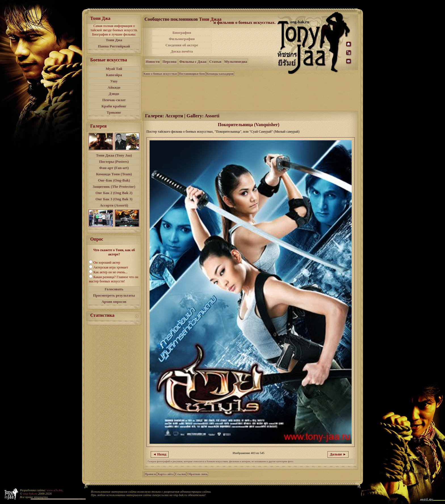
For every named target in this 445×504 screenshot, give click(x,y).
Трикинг (114, 112)
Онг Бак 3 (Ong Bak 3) (114, 199)
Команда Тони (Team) (114, 174)
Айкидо (114, 87)
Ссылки (181, 474)
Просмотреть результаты (114, 295)
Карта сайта (166, 474)
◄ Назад (160, 454)
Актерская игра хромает (111, 267)
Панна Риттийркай (114, 46)
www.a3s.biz (55, 490)
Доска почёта (182, 51)
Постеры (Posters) (114, 162)
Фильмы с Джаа (193, 62)
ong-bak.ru (30, 493)
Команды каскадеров (220, 74)
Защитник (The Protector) (114, 187)
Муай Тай (114, 69)
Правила (150, 474)
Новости (153, 62)
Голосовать (114, 289)
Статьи (215, 62)
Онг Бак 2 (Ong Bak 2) (114, 193)
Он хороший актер (107, 263)
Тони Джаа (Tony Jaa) (114, 155)
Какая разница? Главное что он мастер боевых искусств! (114, 279)
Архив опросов (114, 302)
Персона (169, 62)
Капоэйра (114, 75)
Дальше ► (338, 454)
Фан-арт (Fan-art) (114, 168)
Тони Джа (114, 40)
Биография (182, 33)
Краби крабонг (114, 106)
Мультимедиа (236, 62)
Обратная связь (197, 474)
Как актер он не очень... (111, 272)
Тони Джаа (210, 19)
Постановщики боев (192, 74)
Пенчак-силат (114, 100)
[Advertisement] (245, 42)
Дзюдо (114, 94)
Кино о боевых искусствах (160, 74)
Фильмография (182, 39)
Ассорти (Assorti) (114, 205)
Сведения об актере (182, 45)
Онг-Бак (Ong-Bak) (114, 180)
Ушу (114, 81)
